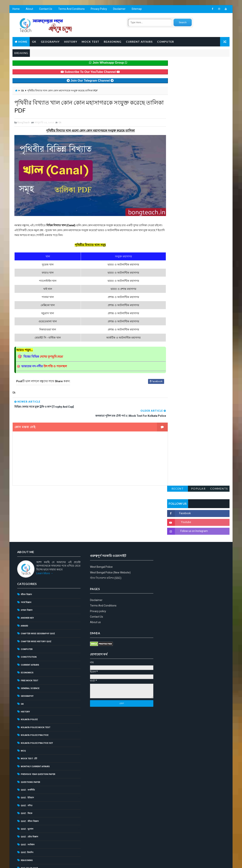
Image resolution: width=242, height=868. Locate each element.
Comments (219, 64)
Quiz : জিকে (26, 757)
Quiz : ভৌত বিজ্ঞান (29, 781)
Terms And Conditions (71, 9)
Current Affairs (139, 42)
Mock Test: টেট (29, 703)
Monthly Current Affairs (35, 710)
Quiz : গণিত (26, 750)
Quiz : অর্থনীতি (28, 734)
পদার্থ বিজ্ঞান (26, 546)
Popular (199, 64)
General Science (30, 632)
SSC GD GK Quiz (29, 812)
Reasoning (112, 42)
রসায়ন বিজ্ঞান (26, 554)
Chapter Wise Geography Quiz (38, 578)
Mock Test (90, 42)
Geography (50, 42)
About (29, 9)
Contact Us (45, 9)
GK (34, 42)
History (70, 42)
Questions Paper (30, 726)
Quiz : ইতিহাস (27, 742)
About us (165, 562)
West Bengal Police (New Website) (180, 513)
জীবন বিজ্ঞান (26, 539)
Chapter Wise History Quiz (36, 585)
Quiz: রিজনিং (27, 797)
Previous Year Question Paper (38, 718)
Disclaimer (119, 9)
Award (24, 570)
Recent (178, 64)
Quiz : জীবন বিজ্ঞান (30, 765)
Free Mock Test (29, 625)
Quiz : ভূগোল (27, 773)
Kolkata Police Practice (34, 679)
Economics (27, 617)
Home (16, 9)
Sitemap (137, 9)
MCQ (23, 695)
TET (22, 828)
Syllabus (26, 820)
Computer (165, 42)
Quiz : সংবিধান (28, 789)
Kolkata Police (29, 664)
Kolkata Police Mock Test (35, 671)
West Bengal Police (171, 507)
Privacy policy (168, 551)
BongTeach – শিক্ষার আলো (49, 856)
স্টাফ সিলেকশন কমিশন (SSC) (176, 518)
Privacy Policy (99, 9)
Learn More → (45, 517)
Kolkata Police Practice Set (37, 687)
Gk (22, 91)
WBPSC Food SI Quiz (32, 836)
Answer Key (27, 562)
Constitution (28, 601)
